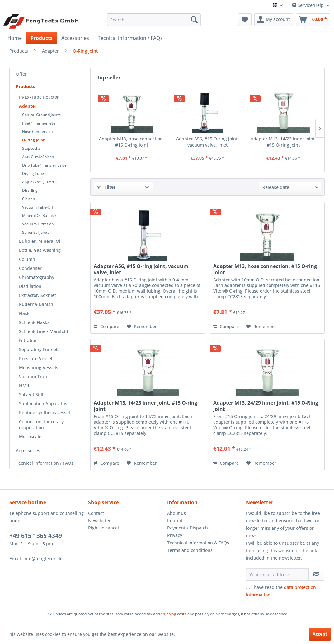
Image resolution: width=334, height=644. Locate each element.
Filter (106, 187)
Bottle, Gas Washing (40, 250)
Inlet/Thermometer (40, 123)
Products (26, 86)
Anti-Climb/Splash (38, 157)
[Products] (42, 38)
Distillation (30, 286)
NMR (24, 385)
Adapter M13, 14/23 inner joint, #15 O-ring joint (283, 142)
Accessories (28, 451)
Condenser (30, 268)
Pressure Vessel (36, 358)
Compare (106, 326)
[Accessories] (75, 38)
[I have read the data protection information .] (248, 587)
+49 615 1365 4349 (36, 536)
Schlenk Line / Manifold (44, 331)
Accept (320, 634)
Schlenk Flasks (34, 322)
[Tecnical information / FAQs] (130, 38)
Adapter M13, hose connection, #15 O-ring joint (132, 142)
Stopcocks (31, 148)
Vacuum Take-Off (38, 207)
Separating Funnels (39, 349)
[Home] (15, 38)
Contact (96, 513)
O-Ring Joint (33, 140)
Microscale (30, 437)
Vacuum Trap (33, 376)
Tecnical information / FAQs (45, 463)
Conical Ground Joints (41, 115)
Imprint (175, 521)
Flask (24, 313)
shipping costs (174, 614)
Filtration (28, 340)
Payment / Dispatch (188, 528)
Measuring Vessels (39, 367)
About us (176, 513)
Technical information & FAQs (198, 543)
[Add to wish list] (142, 327)
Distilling (30, 190)
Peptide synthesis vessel (45, 413)
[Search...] (154, 20)
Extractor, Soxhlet (38, 295)
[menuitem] (154, 20)
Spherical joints (36, 232)
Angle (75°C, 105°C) (39, 182)
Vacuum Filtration (38, 224)
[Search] (194, 20)
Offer (21, 74)
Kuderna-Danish (36, 304)
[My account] (274, 20)
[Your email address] (278, 574)
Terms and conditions (190, 550)
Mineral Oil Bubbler (39, 216)
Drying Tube (33, 174)
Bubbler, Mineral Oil (40, 241)
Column (27, 259)
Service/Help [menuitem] (308, 5)
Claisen (29, 199)
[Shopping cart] (313, 20)
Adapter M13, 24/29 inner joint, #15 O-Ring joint (266, 406)
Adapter (28, 106)
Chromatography (37, 277)
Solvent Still (31, 395)
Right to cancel (103, 528)
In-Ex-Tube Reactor (39, 97)
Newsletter (99, 521)
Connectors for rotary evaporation (41, 425)
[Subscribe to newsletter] (316, 574)
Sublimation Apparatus (43, 404)
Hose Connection (38, 132)
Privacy (175, 535)
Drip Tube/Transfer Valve (44, 165)
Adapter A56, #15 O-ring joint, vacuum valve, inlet (207, 142)
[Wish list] (245, 20)
